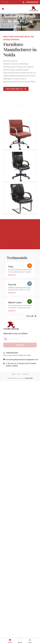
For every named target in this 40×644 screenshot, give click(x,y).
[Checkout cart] (3, 9)
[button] (20, 641)
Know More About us (16, 89)
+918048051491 (31, 2)
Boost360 (29, 378)
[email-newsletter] (22, 339)
